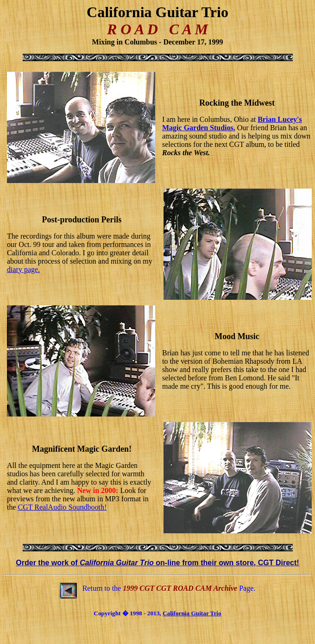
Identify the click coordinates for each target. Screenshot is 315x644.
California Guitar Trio (192, 613)
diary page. (23, 269)
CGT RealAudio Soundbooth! (63, 507)
